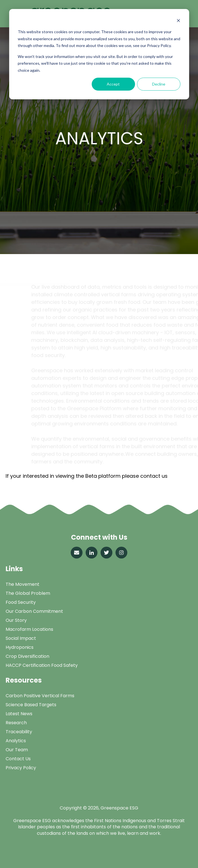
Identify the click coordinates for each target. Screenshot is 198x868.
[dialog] (99, 54)
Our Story (16, 620)
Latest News (19, 714)
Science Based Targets (31, 705)
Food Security (21, 602)
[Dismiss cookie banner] (178, 21)
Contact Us (18, 759)
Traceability (19, 732)
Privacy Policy (21, 768)
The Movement (23, 584)
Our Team (17, 750)
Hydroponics (20, 647)
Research (16, 723)
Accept (113, 84)
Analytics (16, 741)
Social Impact (21, 638)
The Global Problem (28, 593)
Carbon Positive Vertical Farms (40, 696)
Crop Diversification (27, 656)
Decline (159, 84)
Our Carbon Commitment (34, 611)
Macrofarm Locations (29, 629)
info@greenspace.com (34, 483)
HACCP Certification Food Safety (42, 665)
